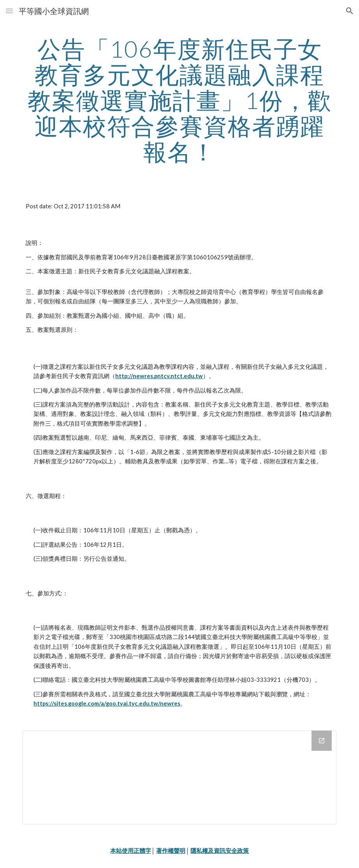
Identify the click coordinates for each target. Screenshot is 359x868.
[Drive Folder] (179, 777)
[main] (179, 100)
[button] (9, 11)
